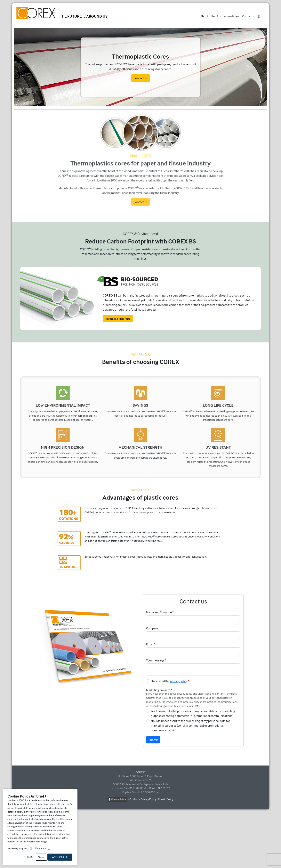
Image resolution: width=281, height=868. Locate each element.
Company (152, 628)
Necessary (18, 848)
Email (150, 644)
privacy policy (179, 681)
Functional (41, 848)
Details (28, 857)
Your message (155, 660)
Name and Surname (159, 612)
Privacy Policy (119, 799)
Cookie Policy (166, 799)
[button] (33, 67)
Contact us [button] (140, 78)
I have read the (169, 681)
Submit (153, 740)
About (204, 16)
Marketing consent (158, 690)
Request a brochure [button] (118, 319)
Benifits (216, 16)
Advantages (232, 16)
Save (41, 857)
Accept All (60, 857)
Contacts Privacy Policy (143, 799)
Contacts (248, 16)
